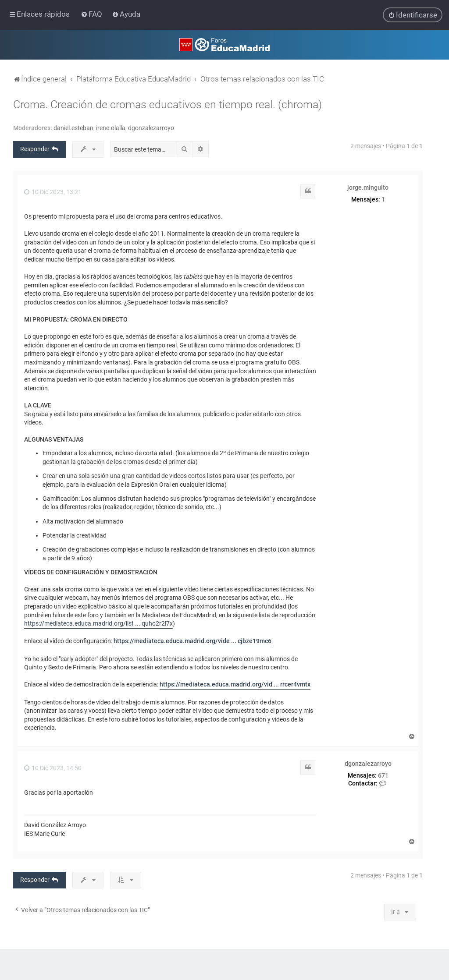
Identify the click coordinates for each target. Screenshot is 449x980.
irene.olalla (111, 127)
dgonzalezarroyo (151, 127)
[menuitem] (92, 14)
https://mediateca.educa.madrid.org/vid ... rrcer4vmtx (235, 684)
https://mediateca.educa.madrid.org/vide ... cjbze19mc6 (192, 641)
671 (383, 775)
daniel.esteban (73, 127)
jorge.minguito (368, 187)
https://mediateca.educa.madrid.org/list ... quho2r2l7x (98, 623)
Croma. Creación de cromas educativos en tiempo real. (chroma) (167, 104)
